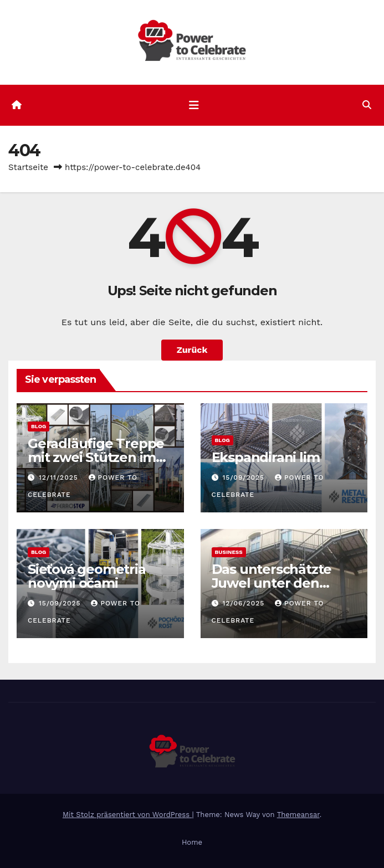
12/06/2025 (245, 603)
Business (229, 552)
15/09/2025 (245, 477)
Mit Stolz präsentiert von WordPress (127, 815)
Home (192, 842)
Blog (39, 426)
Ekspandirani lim (266, 457)
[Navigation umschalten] (194, 105)
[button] (367, 105)
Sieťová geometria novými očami (87, 576)
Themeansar (298, 815)
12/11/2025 (60, 477)
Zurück (192, 350)
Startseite (28, 167)
